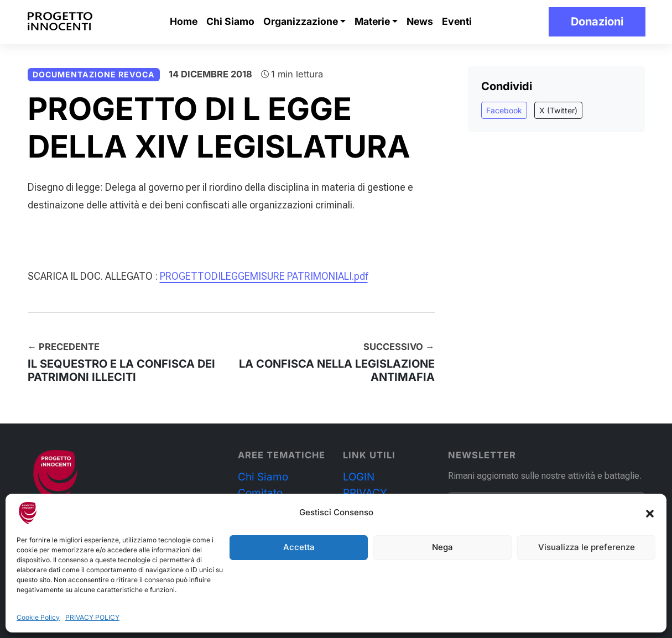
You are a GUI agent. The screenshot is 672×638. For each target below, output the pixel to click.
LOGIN (359, 477)
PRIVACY (365, 493)
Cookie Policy (38, 617)
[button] (650, 513)
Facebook (504, 110)
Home (184, 21)
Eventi (457, 21)
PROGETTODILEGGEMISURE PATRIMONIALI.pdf (264, 276)
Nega (442, 547)
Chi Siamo (230, 21)
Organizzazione (301, 21)
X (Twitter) (558, 110)
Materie (372, 21)
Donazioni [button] (597, 22)
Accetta (299, 547)
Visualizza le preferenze (587, 547)
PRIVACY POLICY (92, 617)
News (420, 21)
